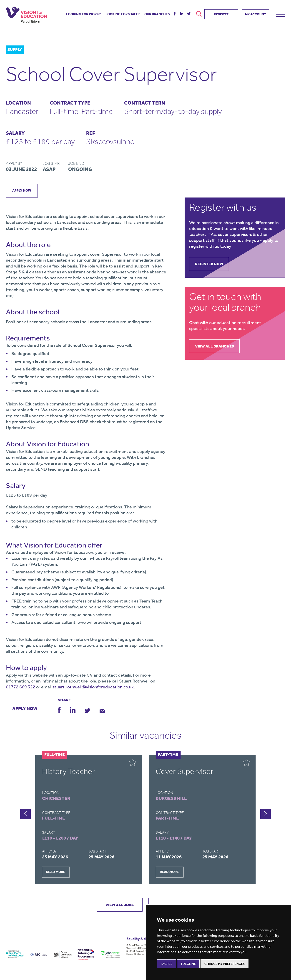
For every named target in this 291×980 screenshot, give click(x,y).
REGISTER (221, 13)
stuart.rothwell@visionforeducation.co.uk (93, 687)
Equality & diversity (142, 940)
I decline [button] (188, 964)
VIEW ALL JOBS (117, 905)
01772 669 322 (21, 687)
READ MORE (56, 872)
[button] (266, 815)
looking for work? (83, 13)
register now (211, 264)
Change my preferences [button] (225, 964)
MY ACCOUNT (256, 13)
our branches (157, 13)
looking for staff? (123, 13)
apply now (22, 191)
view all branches (216, 347)
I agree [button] (167, 964)
